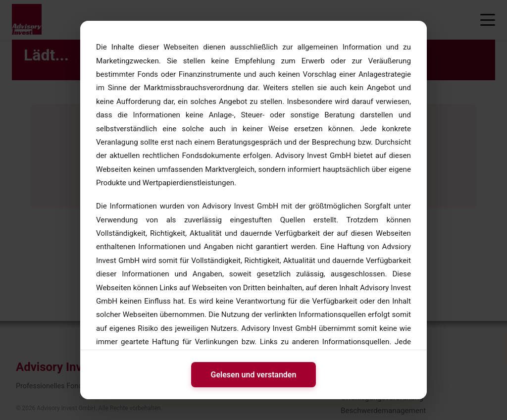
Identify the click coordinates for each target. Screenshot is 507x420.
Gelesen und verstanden (254, 375)
